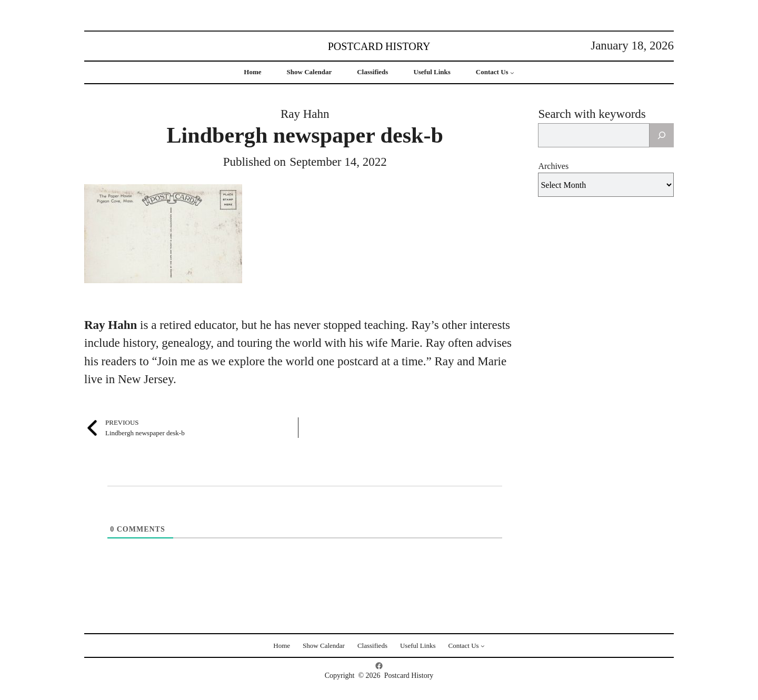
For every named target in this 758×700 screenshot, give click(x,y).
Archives (553, 166)
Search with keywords (592, 114)
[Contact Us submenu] (512, 73)
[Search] (662, 135)
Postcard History (379, 46)
